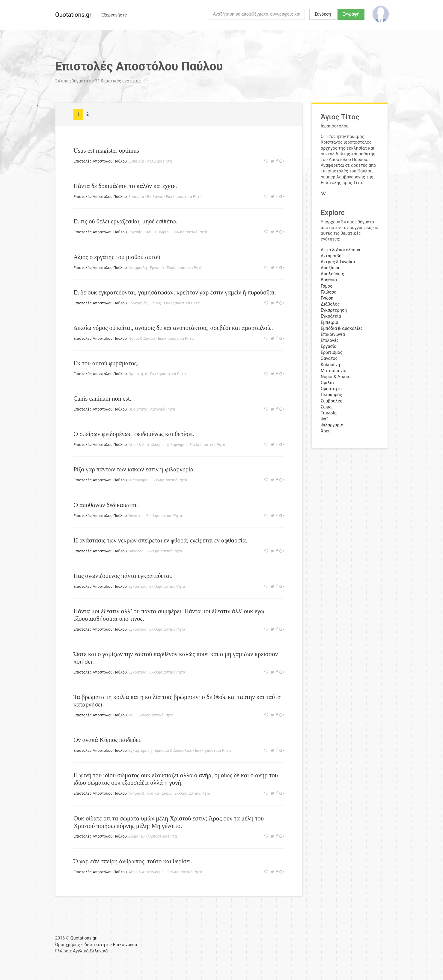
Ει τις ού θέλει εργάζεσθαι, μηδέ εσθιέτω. (125, 221)
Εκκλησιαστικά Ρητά (184, 197)
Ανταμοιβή (138, 268)
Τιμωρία (161, 232)
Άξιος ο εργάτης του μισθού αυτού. (118, 257)
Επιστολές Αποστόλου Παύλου (100, 161)
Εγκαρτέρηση (140, 750)
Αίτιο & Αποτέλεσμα (146, 445)
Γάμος (156, 303)
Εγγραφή (351, 14)
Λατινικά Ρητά (159, 161)
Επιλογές (155, 197)
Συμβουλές (332, 401)
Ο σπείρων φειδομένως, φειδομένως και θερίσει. (134, 434)
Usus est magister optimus (106, 150)
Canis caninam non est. (102, 398)
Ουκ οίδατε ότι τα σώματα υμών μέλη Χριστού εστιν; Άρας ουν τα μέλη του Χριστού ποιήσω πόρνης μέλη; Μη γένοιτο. (169, 822)
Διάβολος (330, 304)
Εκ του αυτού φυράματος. (106, 363)
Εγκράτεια (138, 586)
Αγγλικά (81, 951)
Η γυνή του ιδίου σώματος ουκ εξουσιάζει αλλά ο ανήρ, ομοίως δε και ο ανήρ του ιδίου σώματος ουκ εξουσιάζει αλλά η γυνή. (176, 779)
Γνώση (327, 298)
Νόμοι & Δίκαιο (142, 338)
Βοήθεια (329, 280)
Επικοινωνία (333, 335)
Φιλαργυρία (177, 445)
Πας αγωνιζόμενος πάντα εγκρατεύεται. (123, 576)
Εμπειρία (136, 161)
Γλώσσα (329, 292)
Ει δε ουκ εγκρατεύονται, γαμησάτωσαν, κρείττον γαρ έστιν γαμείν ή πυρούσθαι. (175, 292)
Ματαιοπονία (334, 371)
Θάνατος (136, 516)
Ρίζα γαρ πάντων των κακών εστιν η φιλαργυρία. (134, 469)
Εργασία (136, 232)
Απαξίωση (331, 268)
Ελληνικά (99, 951)
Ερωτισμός (138, 303)
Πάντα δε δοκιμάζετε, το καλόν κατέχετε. (125, 186)
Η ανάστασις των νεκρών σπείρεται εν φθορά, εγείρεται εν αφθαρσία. (160, 540)
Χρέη (326, 431)
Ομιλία (327, 383)
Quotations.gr (73, 15)
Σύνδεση (323, 14)
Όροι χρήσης (68, 945)
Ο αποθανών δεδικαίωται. (106, 505)
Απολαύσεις (332, 274)
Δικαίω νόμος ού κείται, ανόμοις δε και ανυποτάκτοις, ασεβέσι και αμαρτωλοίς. (173, 328)
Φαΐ (149, 232)
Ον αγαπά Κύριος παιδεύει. (108, 740)
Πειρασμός (331, 395)
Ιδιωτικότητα (97, 945)
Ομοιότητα (138, 374)
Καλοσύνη (330, 365)
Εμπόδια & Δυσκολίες (173, 750)
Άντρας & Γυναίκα (144, 793)
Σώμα (167, 793)
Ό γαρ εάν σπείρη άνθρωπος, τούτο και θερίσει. (133, 861)
